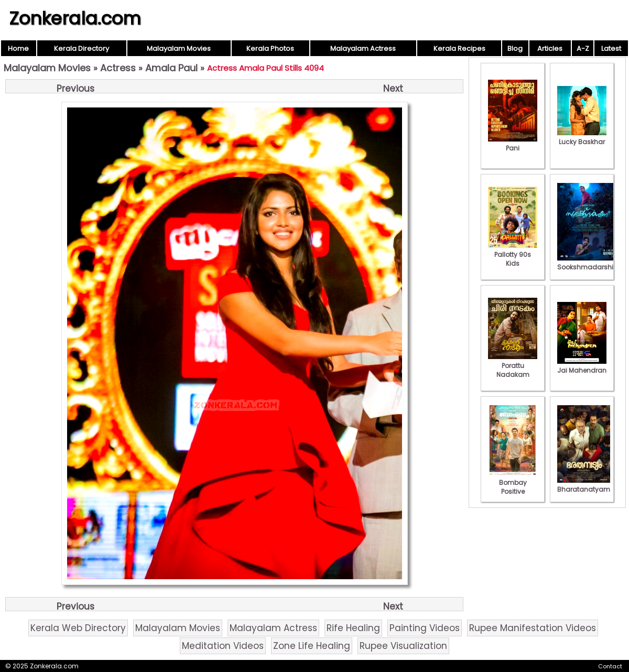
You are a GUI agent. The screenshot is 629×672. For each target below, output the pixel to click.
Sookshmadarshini (588, 263)
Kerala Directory (82, 48)
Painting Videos (425, 628)
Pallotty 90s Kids (513, 254)
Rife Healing (353, 628)
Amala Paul (171, 68)
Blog (515, 48)
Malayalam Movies (179, 48)
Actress (118, 68)
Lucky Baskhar (582, 137)
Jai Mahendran (582, 366)
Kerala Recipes (459, 48)
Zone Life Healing (312, 646)
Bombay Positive (513, 483)
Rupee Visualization (403, 646)
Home (18, 48)
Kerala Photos (270, 48)
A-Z (583, 48)
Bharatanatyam (584, 485)
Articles (550, 48)
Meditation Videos (223, 646)
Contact (610, 666)
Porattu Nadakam (513, 366)
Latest (611, 48)
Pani (513, 144)
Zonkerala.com (75, 18)
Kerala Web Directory (78, 628)
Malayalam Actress (363, 48)
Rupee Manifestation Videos (533, 628)
